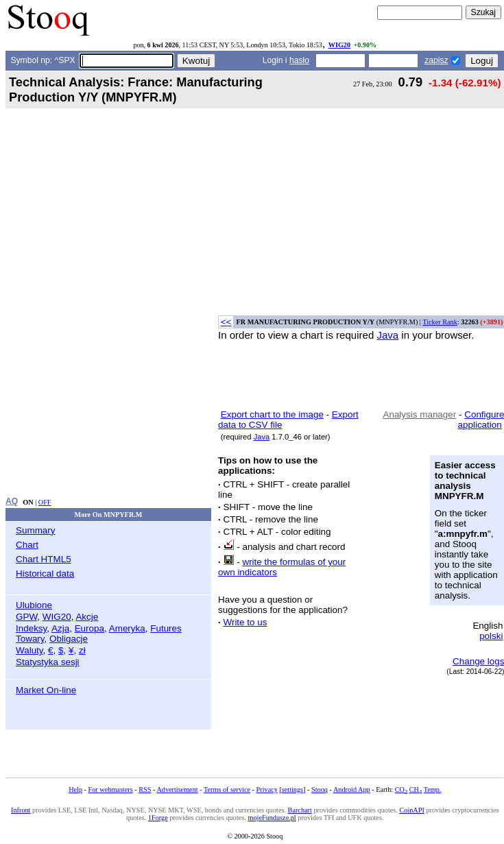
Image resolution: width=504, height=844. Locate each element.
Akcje (87, 617)
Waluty (29, 650)
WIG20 (339, 45)
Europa (89, 628)
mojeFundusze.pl (272, 818)
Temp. (433, 789)
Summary (36, 530)
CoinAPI (411, 810)
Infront (21, 810)
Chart (27, 545)
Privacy (267, 789)
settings (292, 789)
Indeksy (31, 628)
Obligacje (69, 639)
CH (416, 789)
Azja (60, 628)
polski (491, 636)
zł (82, 650)
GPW (26, 617)
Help (75, 789)
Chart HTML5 (44, 559)
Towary (30, 639)
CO (401, 789)
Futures (166, 628)
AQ (12, 501)
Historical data (45, 574)
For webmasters (111, 789)
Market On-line (46, 690)
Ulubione (34, 605)
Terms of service (227, 789)
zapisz (436, 60)
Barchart (300, 810)
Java (387, 335)
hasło (299, 60)
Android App (352, 789)
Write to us (245, 622)
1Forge (158, 818)
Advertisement (177, 789)
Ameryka (127, 628)
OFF (45, 502)
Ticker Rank (440, 322)
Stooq (320, 789)
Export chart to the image (272, 414)
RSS (145, 789)
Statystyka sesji (48, 662)
